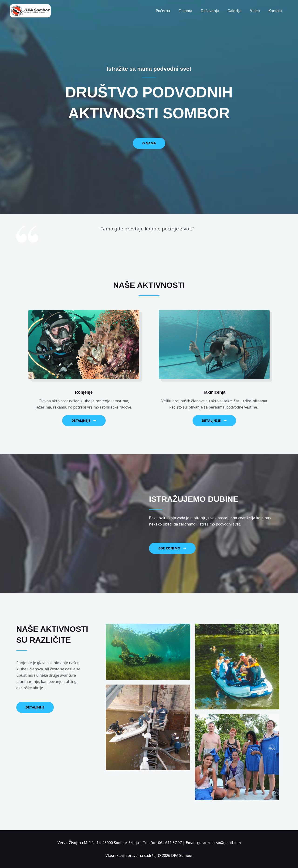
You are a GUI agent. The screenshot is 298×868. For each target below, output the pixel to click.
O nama (190, 11)
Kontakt (276, 11)
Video (257, 11)
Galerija (237, 11)
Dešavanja (214, 11)
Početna (169, 11)
